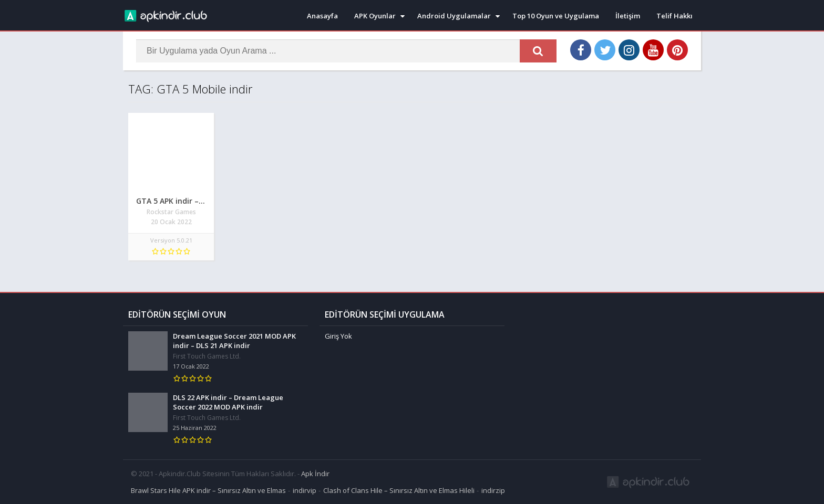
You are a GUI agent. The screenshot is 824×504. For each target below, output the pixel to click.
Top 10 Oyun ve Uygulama (556, 16)
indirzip (493, 490)
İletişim (628, 16)
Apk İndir (315, 474)
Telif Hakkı (674, 16)
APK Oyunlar (375, 16)
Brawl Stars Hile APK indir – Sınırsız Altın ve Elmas (208, 490)
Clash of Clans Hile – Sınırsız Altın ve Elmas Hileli (399, 490)
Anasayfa (322, 16)
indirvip (305, 490)
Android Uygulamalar (454, 16)
